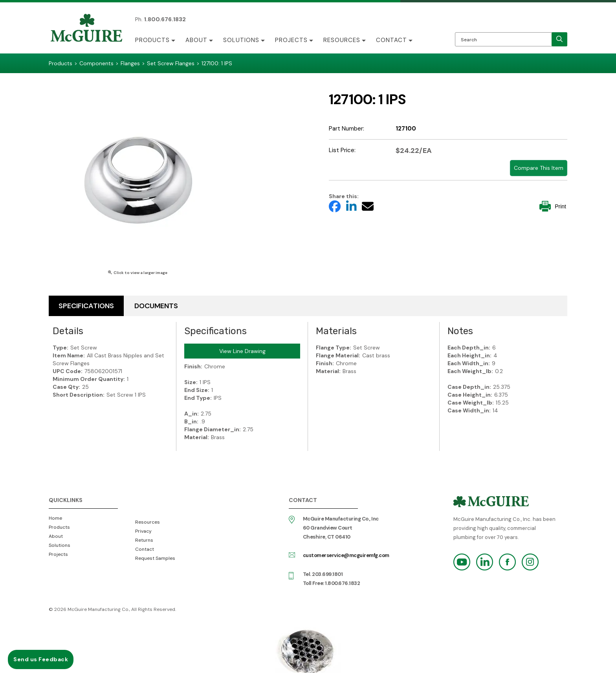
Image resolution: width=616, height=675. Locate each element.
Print (553, 206)
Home (55, 518)
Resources (342, 40)
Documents (156, 306)
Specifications (86, 306)
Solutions (241, 40)
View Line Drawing (242, 351)
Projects (291, 40)
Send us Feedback (41, 659)
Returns (144, 540)
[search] (559, 39)
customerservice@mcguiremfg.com (346, 555)
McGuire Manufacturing (86, 29)
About (196, 40)
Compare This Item (539, 168)
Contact (391, 40)
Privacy (143, 531)
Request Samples (155, 558)
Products (152, 40)
